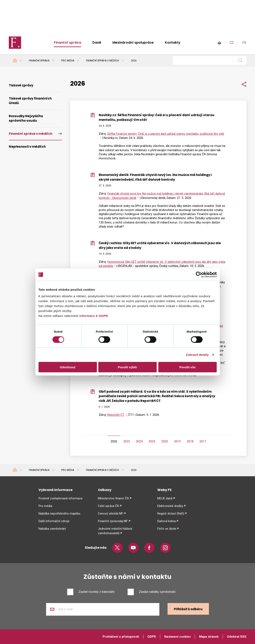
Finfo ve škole (167, 529)
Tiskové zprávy (21, 85)
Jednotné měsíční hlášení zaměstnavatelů (115, 531)
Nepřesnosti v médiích (27, 147)
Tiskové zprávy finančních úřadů (30, 101)
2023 (152, 441)
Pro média (68, 61)
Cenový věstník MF (110, 514)
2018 (190, 441)
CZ (232, 43)
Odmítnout (68, 367)
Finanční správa (67, 43)
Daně (97, 43)
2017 (203, 441)
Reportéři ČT (116, 415)
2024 (139, 441)
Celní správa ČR (108, 506)
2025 (127, 441)
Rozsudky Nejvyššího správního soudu (26, 118)
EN (244, 43)
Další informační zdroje (54, 521)
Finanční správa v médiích (103, 61)
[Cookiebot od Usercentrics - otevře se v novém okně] (199, 275)
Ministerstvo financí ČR (113, 498)
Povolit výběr (127, 367)
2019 (177, 441)
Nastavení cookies (177, 637)
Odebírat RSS (237, 637)
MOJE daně (165, 498)
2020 (165, 441)
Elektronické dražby (170, 506)
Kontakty (173, 43)
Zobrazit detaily (197, 355)
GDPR (152, 637)
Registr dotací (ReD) (171, 514)
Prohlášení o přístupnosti (121, 637)
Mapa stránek (209, 637)
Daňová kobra (167, 521)
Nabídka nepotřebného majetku (59, 514)
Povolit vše (187, 367)
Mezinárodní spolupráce (133, 43)
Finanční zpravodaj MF (113, 521)
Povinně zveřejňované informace (61, 498)
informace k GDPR (93, 316)
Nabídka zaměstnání (52, 529)
